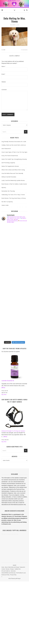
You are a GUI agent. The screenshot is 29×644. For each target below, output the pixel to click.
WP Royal (18, 613)
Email (3, 74)
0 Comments (24, 50)
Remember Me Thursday (8, 191)
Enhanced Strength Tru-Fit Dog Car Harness (13, 465)
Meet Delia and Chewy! (14, 601)
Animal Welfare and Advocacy (9, 607)
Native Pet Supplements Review (10, 166)
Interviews (13, 605)
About (6, 601)
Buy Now (4, 429)
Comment (4, 90)
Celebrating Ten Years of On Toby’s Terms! (13, 195)
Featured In (22, 601)
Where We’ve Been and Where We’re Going (13, 170)
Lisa (4, 50)
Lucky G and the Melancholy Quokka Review (13, 180)
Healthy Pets (18, 603)
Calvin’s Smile (5, 205)
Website (4, 82)
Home (3, 601)
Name (3, 66)
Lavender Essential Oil (8, 415)
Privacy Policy (13, 609)
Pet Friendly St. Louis (21, 607)
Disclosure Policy (5, 609)
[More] (3, 422)
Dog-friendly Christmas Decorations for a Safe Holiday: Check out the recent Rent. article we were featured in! (14, 145)
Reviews (8, 603)
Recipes (12, 603)
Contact (3, 603)
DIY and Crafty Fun (6, 605)
